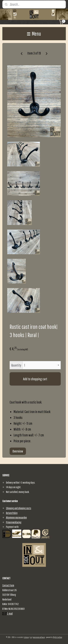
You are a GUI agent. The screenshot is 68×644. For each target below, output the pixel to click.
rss (31, 637)
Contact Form (8, 585)
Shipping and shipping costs (19, 508)
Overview (18, 451)
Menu (34, 34)
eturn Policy (12, 513)
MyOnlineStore (57, 637)
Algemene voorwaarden (16, 517)
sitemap (26, 637)
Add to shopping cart (35, 379)
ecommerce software (39, 637)
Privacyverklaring (14, 522)
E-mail (8, 613)
